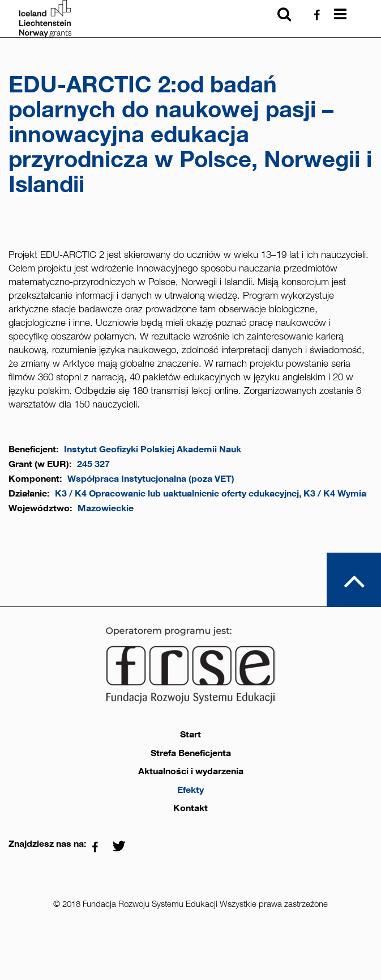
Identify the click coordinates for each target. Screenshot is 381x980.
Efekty (190, 790)
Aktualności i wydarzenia (191, 771)
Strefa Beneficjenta (191, 753)
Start (190, 735)
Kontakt (190, 808)
